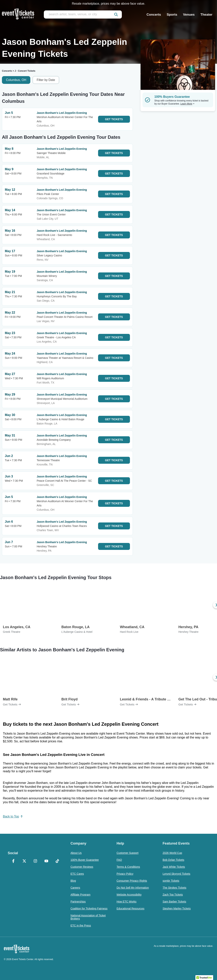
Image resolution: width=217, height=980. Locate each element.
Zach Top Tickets (173, 895)
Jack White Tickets (174, 867)
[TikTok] (57, 861)
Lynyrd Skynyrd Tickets (176, 874)
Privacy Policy (125, 874)
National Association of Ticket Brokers (88, 917)
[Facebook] (13, 861)
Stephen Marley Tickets (177, 909)
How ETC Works (127, 902)
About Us (76, 853)
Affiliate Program (80, 895)
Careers (75, 888)
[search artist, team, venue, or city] (83, 14)
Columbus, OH (16, 80)
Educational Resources (131, 909)
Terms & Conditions (128, 867)
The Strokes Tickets (174, 888)
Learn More (187, 104)
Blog (73, 881)
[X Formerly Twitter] (24, 861)
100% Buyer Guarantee (85, 860)
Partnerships (78, 902)
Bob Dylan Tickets (173, 860)
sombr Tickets (171, 881)
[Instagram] (35, 861)
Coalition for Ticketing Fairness (89, 909)
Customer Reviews (82, 867)
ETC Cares (77, 874)
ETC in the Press (81, 926)
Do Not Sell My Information (133, 888)
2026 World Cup (172, 853)
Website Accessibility (129, 895)
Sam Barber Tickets (174, 902)
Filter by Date (46, 80)
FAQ (119, 860)
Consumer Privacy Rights (132, 881)
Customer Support (128, 853)
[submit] (116, 14)
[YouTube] (46, 861)
